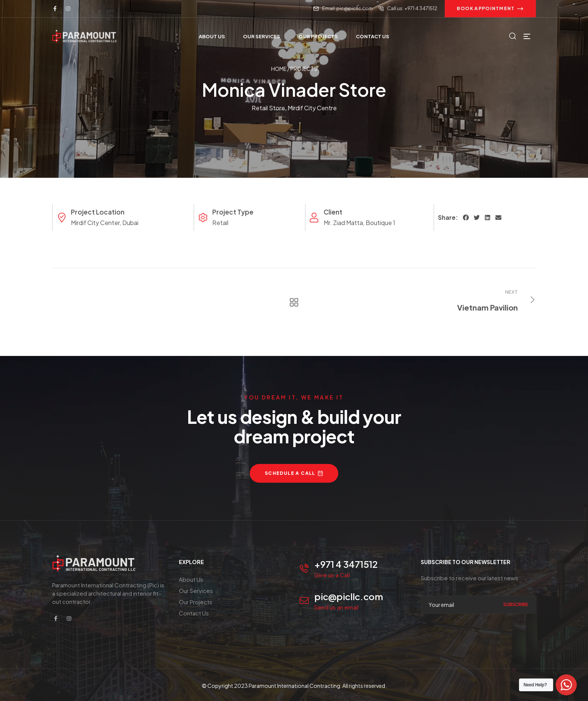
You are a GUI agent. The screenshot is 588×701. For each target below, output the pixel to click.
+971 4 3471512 (346, 564)
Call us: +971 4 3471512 (412, 8)
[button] (490, 9)
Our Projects (196, 602)
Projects (304, 69)
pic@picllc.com (349, 596)
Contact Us (194, 613)
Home (279, 69)
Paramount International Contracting (294, 686)
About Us (191, 579)
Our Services (196, 591)
